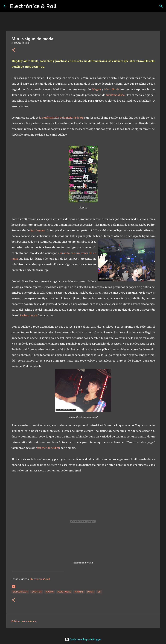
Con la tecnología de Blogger (83, 639)
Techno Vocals (29, 315)
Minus (91, 592)
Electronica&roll (40, 579)
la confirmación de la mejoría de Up (62, 118)
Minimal (79, 592)
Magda (97, 89)
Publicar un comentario (24, 621)
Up (99, 592)
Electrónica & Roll (33, 6)
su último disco (115, 95)
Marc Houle (112, 89)
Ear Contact (37, 230)
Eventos (37, 592)
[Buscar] (161, 6)
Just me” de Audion (49, 448)
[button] (14, 50)
